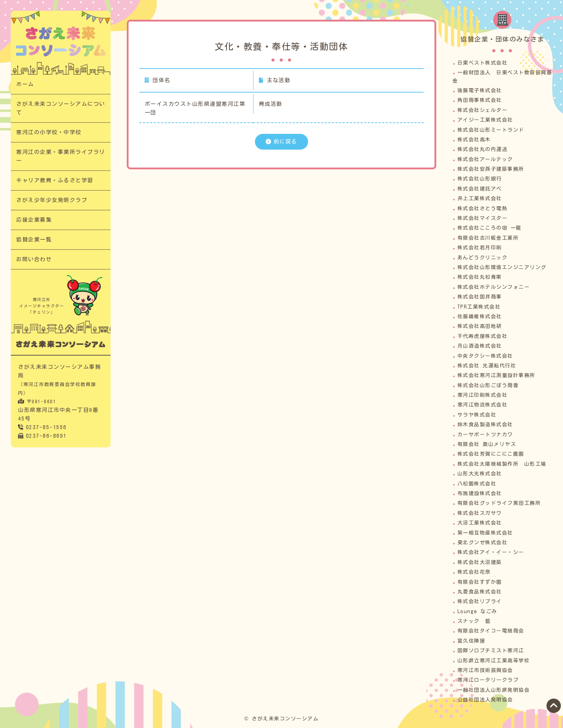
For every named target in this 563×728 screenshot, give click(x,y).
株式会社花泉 (474, 572)
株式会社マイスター (483, 218)
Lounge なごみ (477, 611)
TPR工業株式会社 (479, 307)
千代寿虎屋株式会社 (483, 336)
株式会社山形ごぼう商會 (488, 385)
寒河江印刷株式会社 (483, 395)
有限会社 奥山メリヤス (487, 444)
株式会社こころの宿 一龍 (490, 228)
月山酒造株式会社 (480, 346)
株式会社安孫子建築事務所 (491, 169)
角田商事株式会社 (480, 100)
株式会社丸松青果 (480, 277)
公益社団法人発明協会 (485, 700)
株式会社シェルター (483, 110)
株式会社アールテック (485, 159)
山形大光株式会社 (480, 474)
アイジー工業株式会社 (485, 120)
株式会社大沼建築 (480, 562)
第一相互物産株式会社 (485, 533)
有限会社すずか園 (480, 582)
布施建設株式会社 (480, 493)
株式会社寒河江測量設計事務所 (496, 375)
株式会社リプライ (480, 601)
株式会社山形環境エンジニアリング (502, 267)
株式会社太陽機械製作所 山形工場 (502, 464)
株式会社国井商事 (480, 297)
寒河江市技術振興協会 (485, 670)
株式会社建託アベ (480, 189)
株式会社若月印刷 (480, 248)
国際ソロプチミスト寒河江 (491, 650)
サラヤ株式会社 (477, 415)
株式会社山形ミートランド (491, 130)
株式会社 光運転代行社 (487, 366)
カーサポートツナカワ (485, 435)
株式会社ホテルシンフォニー (494, 287)
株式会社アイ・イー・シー (491, 552)
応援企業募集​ (34, 220)
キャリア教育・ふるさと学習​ (55, 180)
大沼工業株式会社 (480, 523)
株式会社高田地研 (480, 326)
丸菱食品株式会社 (480, 592)
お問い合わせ (34, 259)
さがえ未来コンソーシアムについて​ (61, 108)
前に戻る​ (285, 142)
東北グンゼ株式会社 (483, 543)
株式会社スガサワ (480, 513)
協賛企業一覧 (34, 239)
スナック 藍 (474, 621)
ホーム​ (25, 84)
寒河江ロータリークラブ (488, 680)
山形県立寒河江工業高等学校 (494, 661)
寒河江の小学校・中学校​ (49, 132)
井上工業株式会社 (480, 198)
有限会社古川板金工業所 (488, 238)
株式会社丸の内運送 (483, 149)
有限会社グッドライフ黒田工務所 (499, 503)
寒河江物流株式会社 (483, 405)
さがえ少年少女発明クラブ (52, 200)
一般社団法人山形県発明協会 (494, 690)
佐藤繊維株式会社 (480, 316)
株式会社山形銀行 (480, 179)
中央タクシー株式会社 (485, 356)
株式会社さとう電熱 (483, 208)
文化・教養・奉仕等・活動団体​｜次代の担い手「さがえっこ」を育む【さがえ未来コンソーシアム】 (61, 41)
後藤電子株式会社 (480, 90)
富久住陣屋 (471, 641)
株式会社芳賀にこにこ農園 (491, 454)
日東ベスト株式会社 (483, 63)
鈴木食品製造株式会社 (485, 424)
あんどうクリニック (483, 258)
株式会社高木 (474, 140)
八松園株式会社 (477, 484)
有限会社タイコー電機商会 (491, 631)
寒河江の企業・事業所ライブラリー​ (61, 156)
